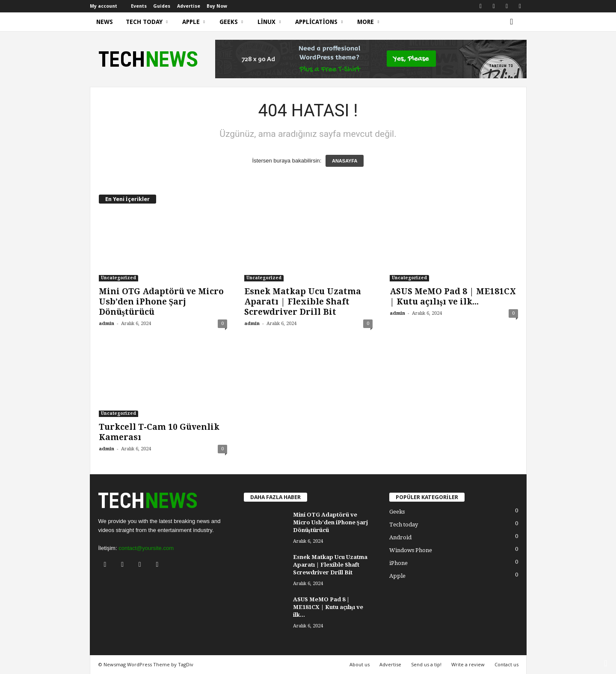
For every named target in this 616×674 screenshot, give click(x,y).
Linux (269, 22)
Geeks (231, 22)
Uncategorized (118, 278)
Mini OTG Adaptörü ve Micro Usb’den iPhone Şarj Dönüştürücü (161, 302)
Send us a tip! (426, 664)
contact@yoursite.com (146, 548)
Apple (194, 22)
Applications (319, 22)
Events (139, 6)
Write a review (468, 664)
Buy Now (217, 6)
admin (107, 324)
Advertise (189, 6)
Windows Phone (411, 550)
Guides (162, 6)
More (368, 22)
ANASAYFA (345, 161)
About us (360, 664)
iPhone (398, 563)
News (105, 22)
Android (400, 537)
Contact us (506, 664)
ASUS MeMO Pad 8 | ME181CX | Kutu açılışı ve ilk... (453, 297)
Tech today (147, 22)
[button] (514, 22)
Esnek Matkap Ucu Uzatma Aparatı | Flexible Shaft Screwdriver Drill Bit (303, 302)
